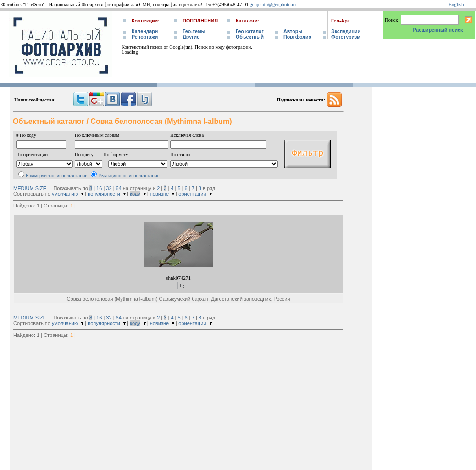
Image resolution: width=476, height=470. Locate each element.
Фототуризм (346, 37)
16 (99, 188)
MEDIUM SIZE (30, 188)
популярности (104, 194)
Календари (145, 31)
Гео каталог (250, 31)
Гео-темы (194, 31)
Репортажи (145, 37)
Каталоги (247, 21)
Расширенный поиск (438, 30)
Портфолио (297, 37)
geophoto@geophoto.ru (273, 4)
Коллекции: (146, 21)
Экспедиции (346, 31)
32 (109, 188)
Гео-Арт (340, 21)
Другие (191, 37)
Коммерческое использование (56, 176)
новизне (159, 194)
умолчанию (65, 194)
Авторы (293, 31)
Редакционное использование (129, 176)
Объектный (250, 37)
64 (119, 188)
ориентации (192, 194)
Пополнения (200, 21)
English (456, 4)
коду (135, 194)
